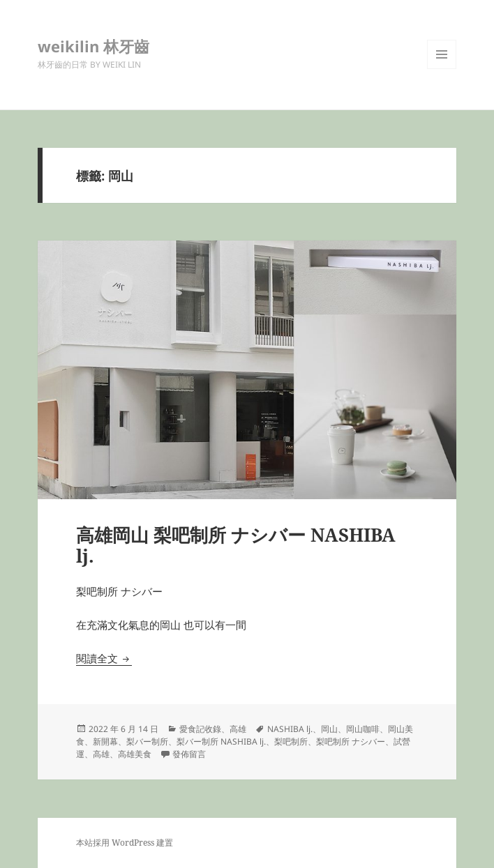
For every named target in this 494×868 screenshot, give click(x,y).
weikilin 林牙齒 (93, 46)
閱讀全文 (104, 658)
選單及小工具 (442, 69)
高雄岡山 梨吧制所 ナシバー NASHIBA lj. (236, 545)
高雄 (238, 729)
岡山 (329, 729)
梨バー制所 (147, 741)
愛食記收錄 (200, 729)
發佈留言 (189, 754)
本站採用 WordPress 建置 (125, 843)
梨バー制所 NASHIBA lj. (221, 741)
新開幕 (105, 741)
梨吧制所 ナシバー (351, 741)
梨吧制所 (291, 741)
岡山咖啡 (363, 729)
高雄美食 (135, 754)
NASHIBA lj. (290, 729)
